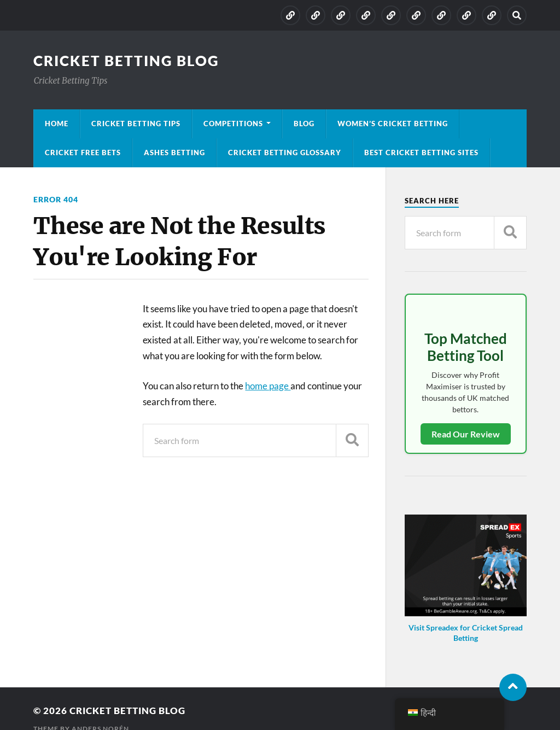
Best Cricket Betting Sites (421, 153)
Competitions (233, 124)
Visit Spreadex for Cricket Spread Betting (466, 633)
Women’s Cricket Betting (393, 124)
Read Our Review (466, 434)
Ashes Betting (174, 153)
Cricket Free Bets (83, 153)
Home (57, 124)
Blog (304, 124)
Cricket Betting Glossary (285, 153)
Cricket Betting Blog (126, 61)
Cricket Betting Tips (136, 124)
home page (268, 386)
